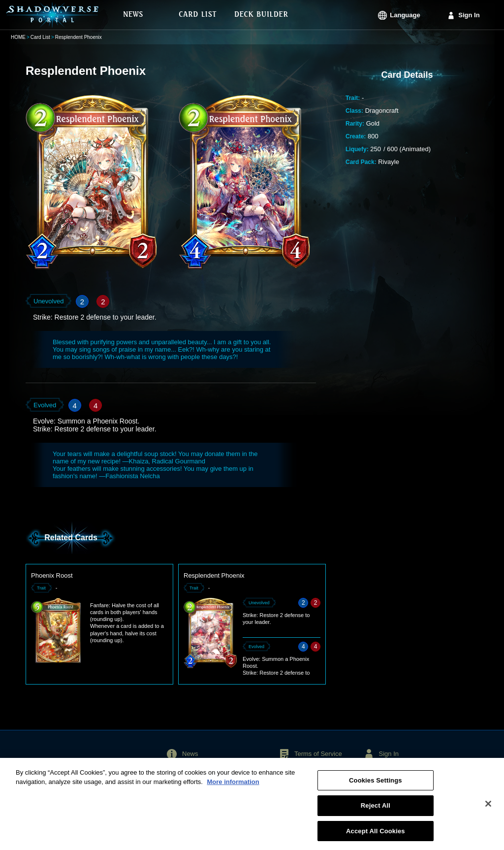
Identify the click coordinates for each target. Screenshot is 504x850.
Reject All (376, 809)
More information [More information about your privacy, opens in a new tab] (233, 786)
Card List (40, 37)
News (190, 754)
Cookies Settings (376, 784)
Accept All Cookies (376, 835)
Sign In (469, 15)
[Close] (488, 807)
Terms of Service (318, 754)
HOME (18, 37)
